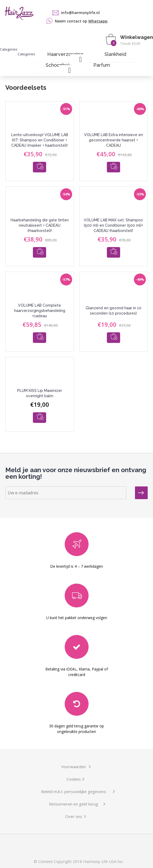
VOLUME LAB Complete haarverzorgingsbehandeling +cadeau (40, 311)
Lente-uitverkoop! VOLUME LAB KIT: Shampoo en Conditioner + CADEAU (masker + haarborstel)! (40, 140)
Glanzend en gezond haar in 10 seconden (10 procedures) (113, 311)
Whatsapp (98, 21)
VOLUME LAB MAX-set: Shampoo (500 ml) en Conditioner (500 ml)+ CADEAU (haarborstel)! (113, 225)
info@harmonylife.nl (80, 13)
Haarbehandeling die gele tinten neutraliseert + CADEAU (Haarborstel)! (40, 225)
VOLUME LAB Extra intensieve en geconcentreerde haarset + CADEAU (113, 140)
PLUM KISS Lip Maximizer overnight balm (40, 393)
